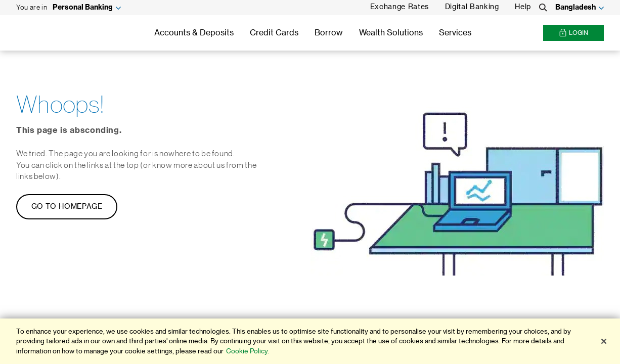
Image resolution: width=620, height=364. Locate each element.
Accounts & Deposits (194, 33)
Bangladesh (575, 8)
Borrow (329, 33)
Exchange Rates (400, 7)
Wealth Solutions (391, 33)
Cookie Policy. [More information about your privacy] (248, 351)
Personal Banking (83, 8)
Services (455, 33)
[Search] (543, 8)
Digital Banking (472, 7)
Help (523, 7)
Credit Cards (274, 33)
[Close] (604, 341)
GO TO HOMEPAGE (67, 207)
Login (573, 33)
